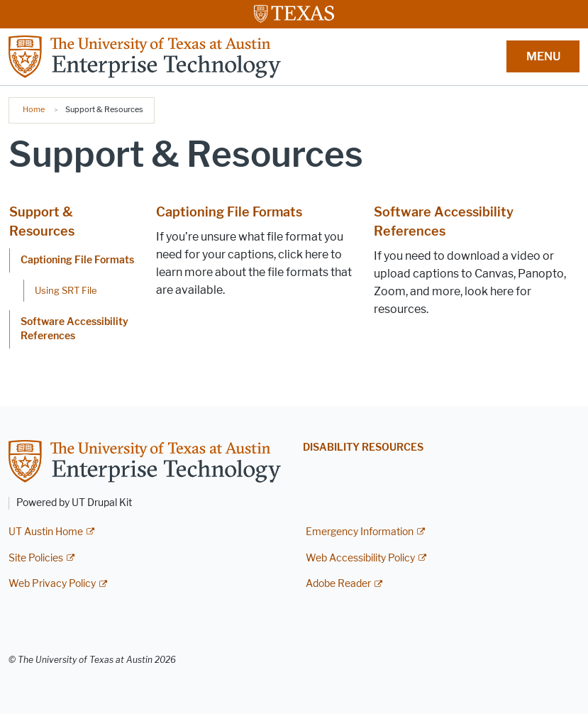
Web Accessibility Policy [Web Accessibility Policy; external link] (360, 558)
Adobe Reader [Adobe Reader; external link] (338, 584)
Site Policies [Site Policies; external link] (36, 558)
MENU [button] (543, 56)
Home (34, 109)
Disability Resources (363, 447)
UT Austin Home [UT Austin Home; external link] (46, 532)
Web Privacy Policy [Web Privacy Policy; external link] (52, 584)
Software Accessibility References (74, 329)
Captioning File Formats (77, 260)
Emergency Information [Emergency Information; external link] (360, 532)
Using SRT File (66, 290)
